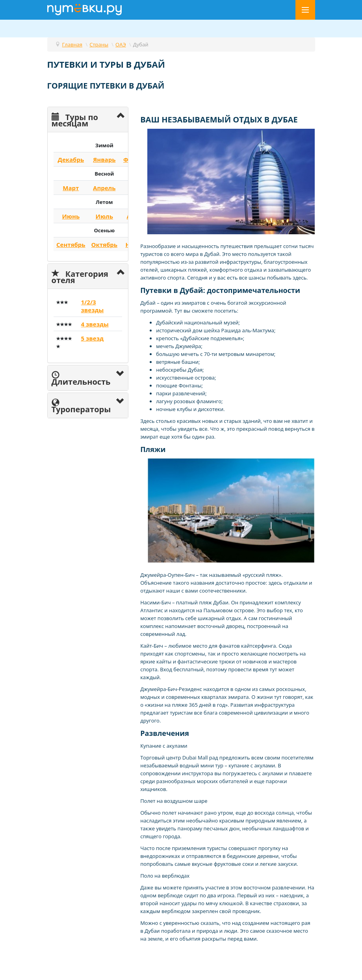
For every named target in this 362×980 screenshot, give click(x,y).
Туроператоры (81, 406)
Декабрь (71, 159)
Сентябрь (71, 245)
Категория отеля (80, 276)
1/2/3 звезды (93, 306)
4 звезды (95, 324)
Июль (104, 216)
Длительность (81, 378)
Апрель (104, 188)
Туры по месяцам (75, 119)
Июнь (71, 216)
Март (71, 188)
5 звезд (92, 338)
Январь (104, 159)
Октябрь (104, 245)
